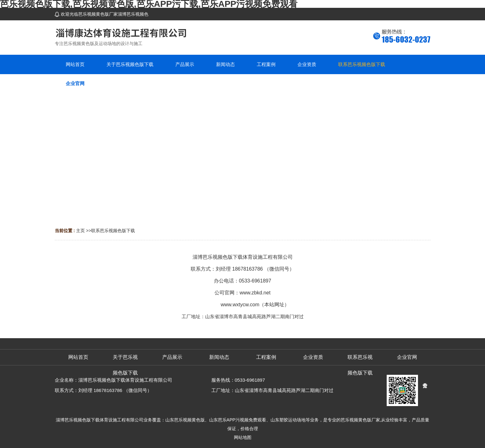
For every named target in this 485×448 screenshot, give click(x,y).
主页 (80, 231)
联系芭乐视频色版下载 (113, 231)
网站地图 (243, 437)
